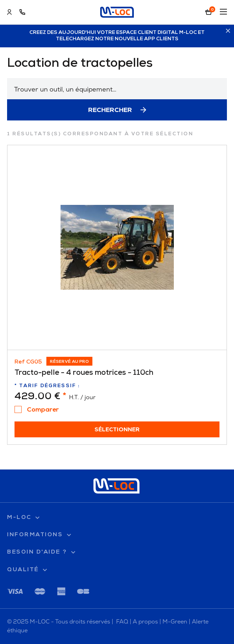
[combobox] (117, 89)
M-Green (175, 622)
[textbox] (117, 89)
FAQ (122, 622)
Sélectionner (117, 430)
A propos (145, 622)
